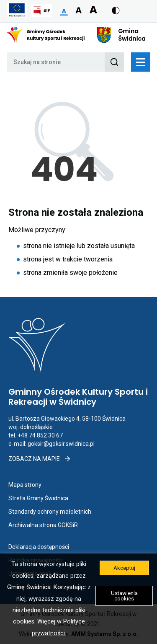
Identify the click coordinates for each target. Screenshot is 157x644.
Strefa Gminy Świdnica (38, 498)
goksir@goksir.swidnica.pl (61, 444)
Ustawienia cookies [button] (124, 596)
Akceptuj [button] (124, 568)
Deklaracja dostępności (39, 547)
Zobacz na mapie (40, 459)
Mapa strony (25, 485)
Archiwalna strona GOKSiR (43, 525)
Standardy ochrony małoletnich (50, 512)
